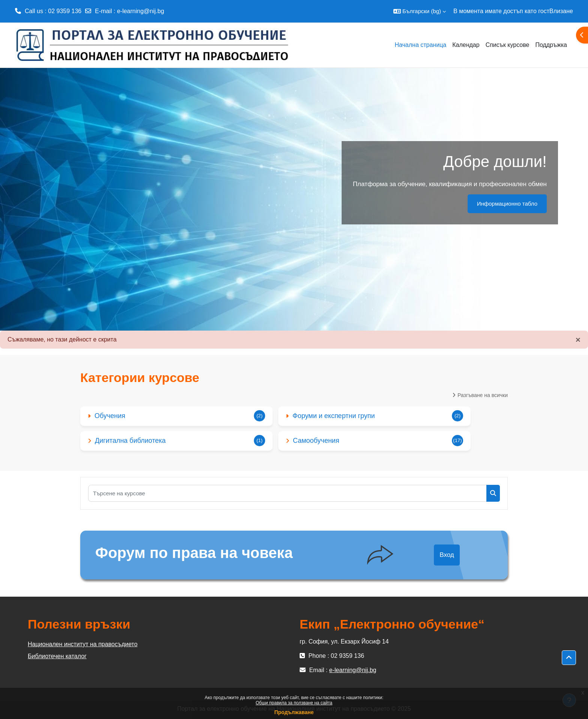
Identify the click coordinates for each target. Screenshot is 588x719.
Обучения (110, 416)
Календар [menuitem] (466, 45)
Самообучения (316, 441)
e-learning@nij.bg (141, 11)
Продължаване (294, 712)
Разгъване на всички (483, 395)
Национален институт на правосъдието (83, 644)
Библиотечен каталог (57, 656)
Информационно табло (507, 204)
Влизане (561, 11)
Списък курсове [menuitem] (508, 45)
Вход (447, 555)
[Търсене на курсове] (287, 493)
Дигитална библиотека (130, 441)
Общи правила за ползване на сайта (294, 703)
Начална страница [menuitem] (420, 45)
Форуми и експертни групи (334, 416)
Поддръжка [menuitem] (551, 45)
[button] (420, 11)
